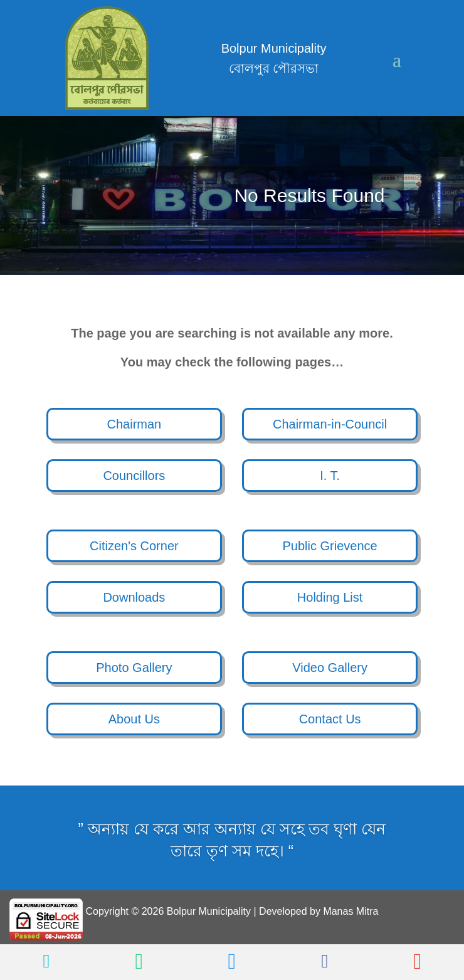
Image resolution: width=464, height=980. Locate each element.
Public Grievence (330, 546)
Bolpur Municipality (209, 911)
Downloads (134, 597)
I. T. (330, 476)
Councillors (134, 476)
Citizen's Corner (134, 546)
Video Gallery (330, 668)
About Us (134, 719)
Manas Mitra (351, 911)
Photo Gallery (134, 668)
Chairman (134, 424)
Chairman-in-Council (330, 424)
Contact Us (330, 719)
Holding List (330, 597)
